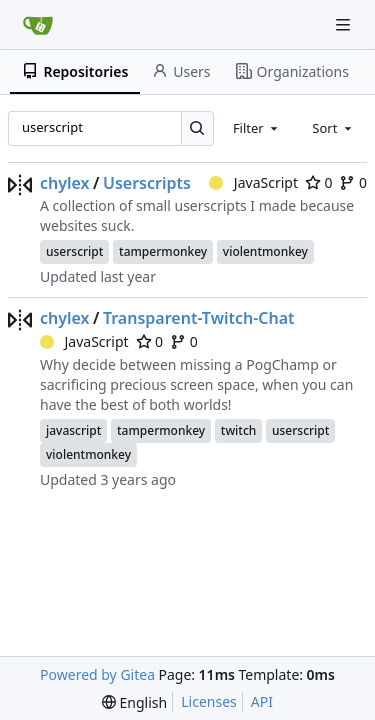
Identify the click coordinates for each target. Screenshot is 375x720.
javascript (73, 430)
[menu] (134, 702)
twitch (239, 430)
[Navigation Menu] (345, 24)
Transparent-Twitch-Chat (199, 318)
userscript (74, 251)
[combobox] (257, 128)
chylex (65, 183)
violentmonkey (265, 251)
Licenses (209, 701)
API (262, 701)
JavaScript (253, 182)
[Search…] (197, 128)
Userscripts (147, 183)
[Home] (38, 25)
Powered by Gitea (97, 674)
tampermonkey (163, 251)
